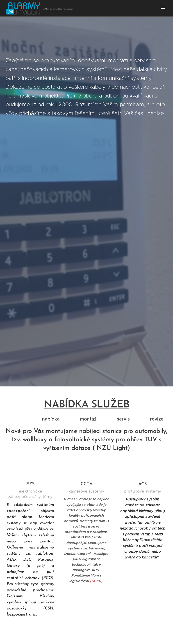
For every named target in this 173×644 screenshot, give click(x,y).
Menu (163, 9)
